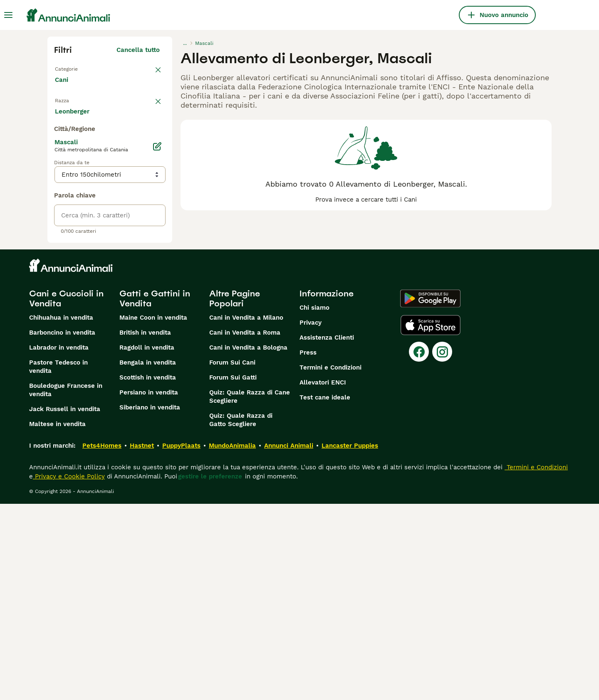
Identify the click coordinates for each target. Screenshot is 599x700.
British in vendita (145, 529)
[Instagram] (442, 548)
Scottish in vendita (148, 574)
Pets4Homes (102, 642)
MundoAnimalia (232, 642)
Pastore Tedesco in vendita (58, 563)
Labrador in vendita (59, 544)
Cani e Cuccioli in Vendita (66, 495)
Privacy (311, 519)
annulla (148, 111)
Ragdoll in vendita (147, 544)
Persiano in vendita (149, 589)
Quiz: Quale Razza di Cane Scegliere (250, 593)
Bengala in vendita (148, 559)
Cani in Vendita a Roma (245, 529)
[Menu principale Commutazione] (8, 15)
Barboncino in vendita (62, 529)
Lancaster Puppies (350, 642)
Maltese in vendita (57, 620)
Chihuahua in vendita (61, 514)
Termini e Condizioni (330, 564)
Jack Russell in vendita (65, 605)
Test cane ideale (325, 594)
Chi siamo (314, 504)
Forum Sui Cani (232, 559)
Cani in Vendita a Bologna (248, 544)
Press (308, 549)
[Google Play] (430, 495)
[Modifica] (157, 343)
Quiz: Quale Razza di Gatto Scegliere (241, 616)
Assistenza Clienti (327, 534)
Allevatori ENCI (323, 579)
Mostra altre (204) (131, 306)
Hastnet (142, 642)
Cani (63, 88)
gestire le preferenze (210, 673)
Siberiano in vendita (150, 604)
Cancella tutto (138, 50)
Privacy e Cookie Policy (69, 673)
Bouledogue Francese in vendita (66, 586)
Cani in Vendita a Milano (246, 514)
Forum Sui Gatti (233, 574)
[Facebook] (419, 548)
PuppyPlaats (181, 642)
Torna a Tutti (76, 68)
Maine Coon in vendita (153, 514)
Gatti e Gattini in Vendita (155, 495)
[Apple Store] (431, 521)
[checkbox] (59, 155)
